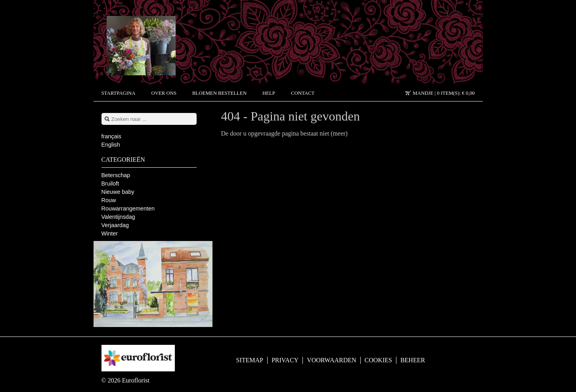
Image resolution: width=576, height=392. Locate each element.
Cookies (378, 360)
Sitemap (250, 360)
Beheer (413, 360)
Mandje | (444, 93)
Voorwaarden (331, 360)
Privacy (285, 360)
